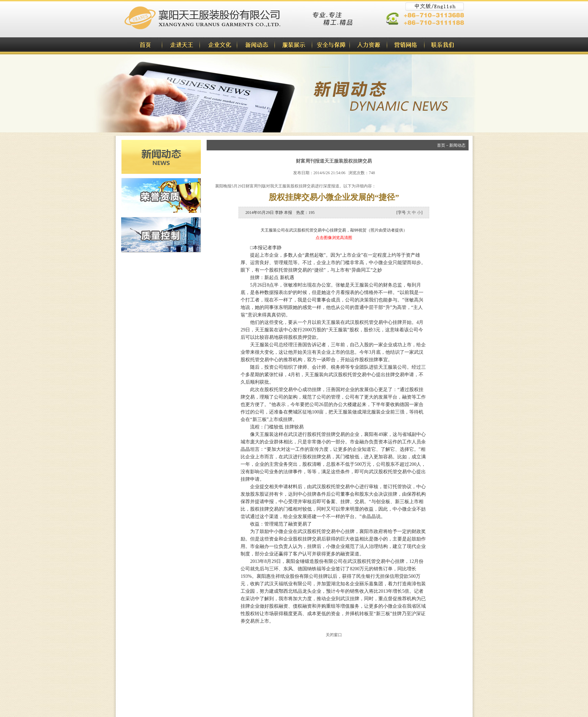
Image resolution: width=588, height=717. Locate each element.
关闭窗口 (334, 635)
